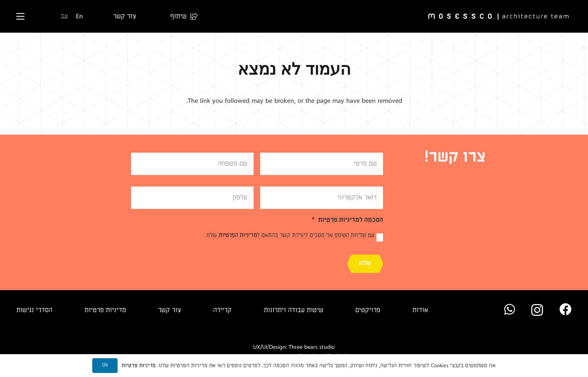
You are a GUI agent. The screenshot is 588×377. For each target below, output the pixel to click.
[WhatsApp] (510, 309)
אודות (420, 310)
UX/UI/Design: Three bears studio (294, 347)
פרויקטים (368, 310)
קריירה (222, 310)
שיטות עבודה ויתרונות (294, 310)
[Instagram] (537, 310)
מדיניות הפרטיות (238, 235)
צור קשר (169, 310)
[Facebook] (566, 309)
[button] (180, 16)
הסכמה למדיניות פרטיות (347, 220)
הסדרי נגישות (34, 310)
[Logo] (499, 17)
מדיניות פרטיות (105, 310)
